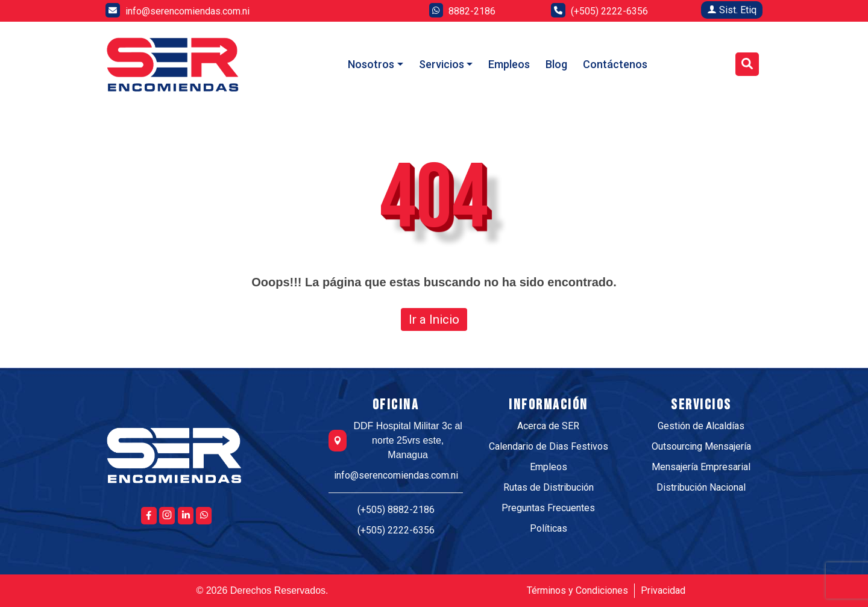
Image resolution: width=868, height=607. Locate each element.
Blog (556, 64)
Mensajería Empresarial (701, 467)
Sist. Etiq (732, 10)
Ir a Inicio (434, 319)
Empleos (509, 64)
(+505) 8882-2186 (396, 510)
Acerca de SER (548, 426)
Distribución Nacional (701, 487)
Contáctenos (615, 64)
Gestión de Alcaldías (701, 426)
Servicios (442, 64)
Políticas (549, 528)
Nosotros (371, 64)
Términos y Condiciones (577, 590)
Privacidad (663, 590)
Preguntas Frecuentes (548, 508)
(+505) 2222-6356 (396, 530)
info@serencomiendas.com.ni (396, 475)
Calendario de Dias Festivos (549, 446)
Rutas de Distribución (549, 487)
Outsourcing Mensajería (701, 446)
